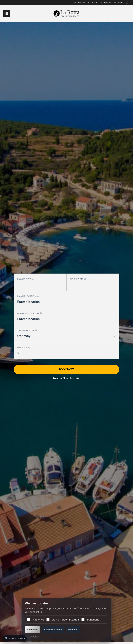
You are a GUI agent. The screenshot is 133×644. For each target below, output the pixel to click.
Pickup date (25, 279)
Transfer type (27, 331)
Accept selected (53, 629)
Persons (24, 348)
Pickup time (78, 279)
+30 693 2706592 (113, 2)
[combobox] (66, 338)
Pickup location (28, 296)
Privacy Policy (32, 636)
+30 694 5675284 (87, 2)
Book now (66, 369)
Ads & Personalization (63, 619)
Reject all (73, 629)
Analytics (36, 619)
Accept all (32, 629)
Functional (91, 619)
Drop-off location (30, 313)
